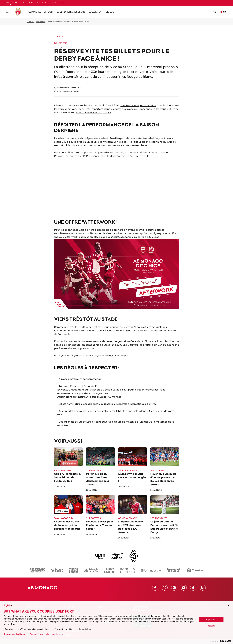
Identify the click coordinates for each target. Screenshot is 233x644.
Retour (59, 36)
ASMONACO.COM (10, 3)
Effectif (49, 12)
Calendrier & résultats (71, 12)
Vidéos (110, 12)
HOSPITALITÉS (57, 3)
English (8, 605)
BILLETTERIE (28, 3)
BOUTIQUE (42, 3)
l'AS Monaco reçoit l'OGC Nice (139, 105)
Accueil (31, 22)
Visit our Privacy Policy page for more (47, 634)
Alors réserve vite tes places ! (93, 113)
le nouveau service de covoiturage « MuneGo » (107, 341)
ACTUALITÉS (35, 12)
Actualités (40, 22)
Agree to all (211, 620)
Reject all (211, 626)
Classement (96, 12)
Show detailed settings (14, 634)
